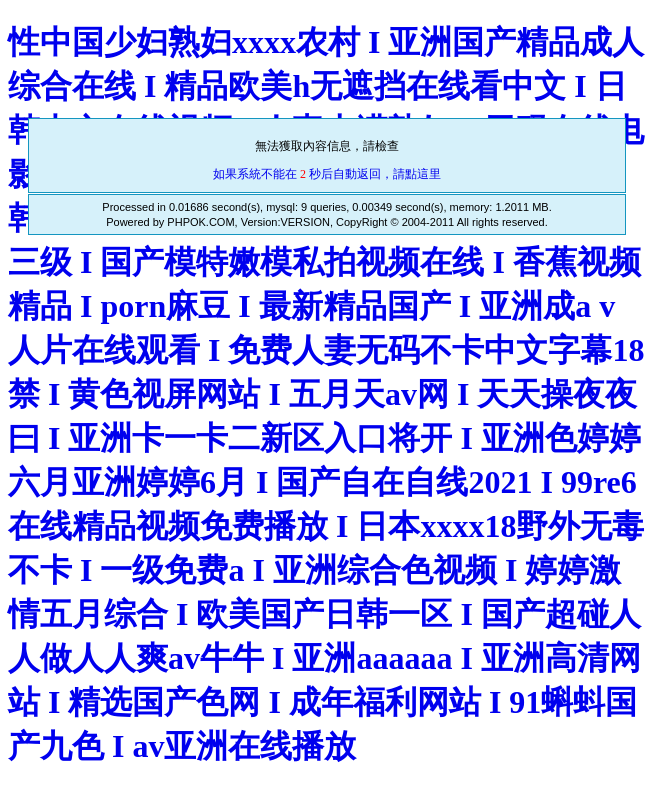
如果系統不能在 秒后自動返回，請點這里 (327, 174)
